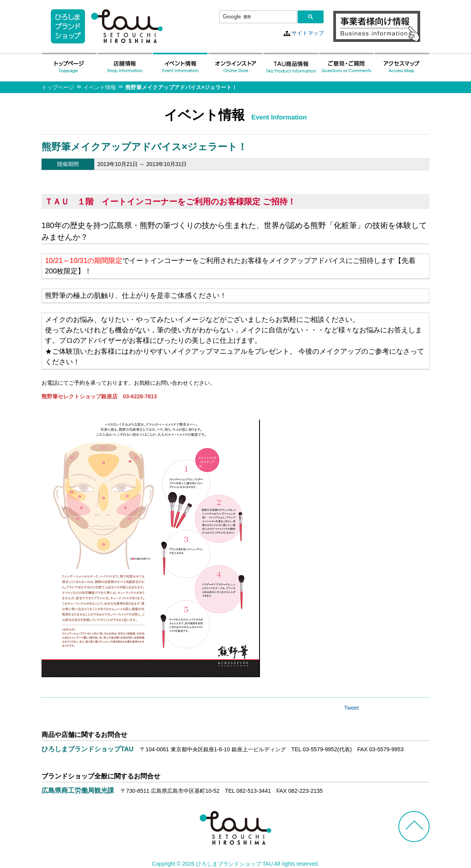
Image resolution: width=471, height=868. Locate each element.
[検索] (257, 17)
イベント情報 (100, 87)
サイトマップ (308, 33)
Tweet (351, 708)
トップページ (58, 87)
